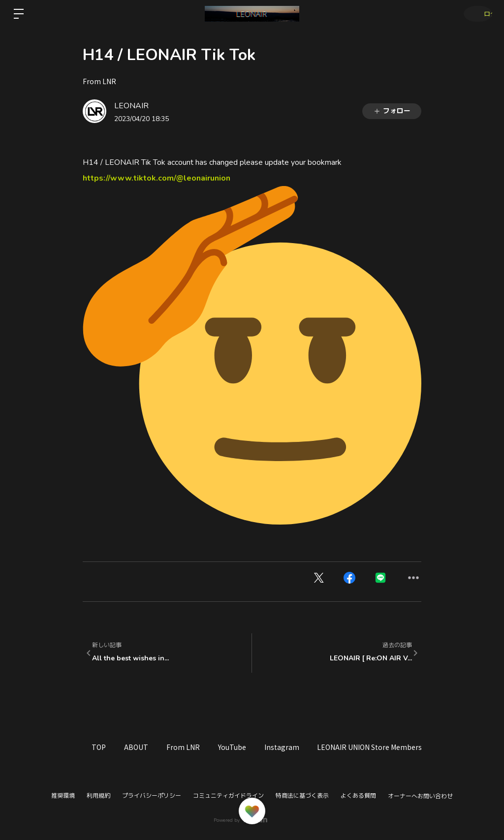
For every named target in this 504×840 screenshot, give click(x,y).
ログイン (474, 14)
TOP (102, 747)
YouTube (255, 747)
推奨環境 (63, 796)
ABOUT (146, 747)
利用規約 (98, 796)
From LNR (99, 81)
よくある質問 (358, 796)
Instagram (311, 747)
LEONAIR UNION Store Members (405, 747)
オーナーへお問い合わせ (420, 796)
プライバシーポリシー (152, 796)
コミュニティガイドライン (228, 796)
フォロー (392, 111)
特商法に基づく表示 (302, 796)
